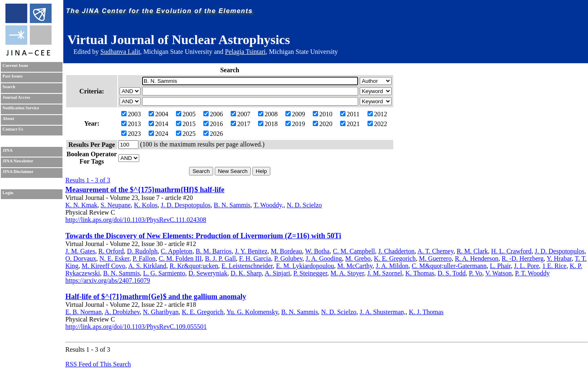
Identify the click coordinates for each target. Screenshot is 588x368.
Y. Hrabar (559, 258)
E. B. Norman (84, 312)
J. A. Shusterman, (383, 312)
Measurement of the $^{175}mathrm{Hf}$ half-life (145, 190)
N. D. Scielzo (304, 205)
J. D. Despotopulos (186, 205)
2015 (186, 124)
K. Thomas (420, 273)
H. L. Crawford (511, 251)
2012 (377, 114)
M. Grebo (358, 258)
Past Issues (12, 76)
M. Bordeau (286, 251)
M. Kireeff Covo (104, 266)
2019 (295, 124)
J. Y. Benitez (251, 251)
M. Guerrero (435, 258)
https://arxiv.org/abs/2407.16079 (108, 280)
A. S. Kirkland (147, 266)
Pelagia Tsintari (245, 52)
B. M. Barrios (214, 251)
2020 (323, 124)
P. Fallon (144, 258)
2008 (268, 114)
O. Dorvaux (81, 258)
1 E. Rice (554, 266)
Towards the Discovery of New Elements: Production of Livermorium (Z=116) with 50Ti (203, 236)
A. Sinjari (277, 273)
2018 (268, 124)
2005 (186, 114)
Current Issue (15, 65)
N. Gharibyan (161, 312)
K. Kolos (146, 205)
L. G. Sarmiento (164, 273)
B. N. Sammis (232, 205)
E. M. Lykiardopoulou (305, 266)
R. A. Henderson (477, 258)
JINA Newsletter (18, 161)
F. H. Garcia (255, 258)
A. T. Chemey (435, 251)
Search (9, 87)
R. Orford (111, 251)
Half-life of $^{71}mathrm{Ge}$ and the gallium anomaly (156, 297)
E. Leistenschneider (247, 266)
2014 (158, 124)
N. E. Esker (115, 258)
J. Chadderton (396, 251)
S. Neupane (116, 205)
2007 (241, 114)
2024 (158, 134)
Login (8, 193)
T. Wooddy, (268, 205)
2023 (131, 134)
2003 (131, 114)
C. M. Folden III (180, 258)
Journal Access (16, 97)
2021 (350, 124)
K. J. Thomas (426, 312)
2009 (295, 114)
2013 (131, 124)
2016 (213, 124)
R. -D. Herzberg (523, 258)
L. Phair (500, 266)
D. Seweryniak (208, 273)
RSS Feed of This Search (98, 364)
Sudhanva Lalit (120, 52)
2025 (186, 134)
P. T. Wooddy (532, 273)
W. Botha (317, 251)
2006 (213, 114)
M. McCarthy (355, 266)
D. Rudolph (142, 251)
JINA (8, 150)
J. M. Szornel (384, 273)
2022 (377, 124)
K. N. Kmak (81, 205)
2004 (158, 114)
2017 (241, 124)
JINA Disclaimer (18, 172)
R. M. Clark (472, 251)
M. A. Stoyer (347, 273)
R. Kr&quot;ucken (194, 266)
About (8, 119)
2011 (350, 114)
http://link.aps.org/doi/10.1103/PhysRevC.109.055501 (136, 327)
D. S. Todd (452, 273)
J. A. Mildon (392, 266)
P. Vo (475, 273)
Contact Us (13, 129)
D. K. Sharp (246, 273)
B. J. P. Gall (220, 258)
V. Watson (498, 273)
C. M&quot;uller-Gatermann (449, 266)
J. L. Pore (527, 266)
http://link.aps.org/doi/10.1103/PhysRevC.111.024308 (136, 220)
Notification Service (21, 108)
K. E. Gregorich (395, 258)
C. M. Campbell (354, 251)
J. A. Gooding (324, 258)
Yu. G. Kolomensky (252, 312)
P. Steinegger (310, 273)
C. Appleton (177, 251)
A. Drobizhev (122, 312)
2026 (213, 134)
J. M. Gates (80, 251)
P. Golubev (288, 258)
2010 (323, 114)
